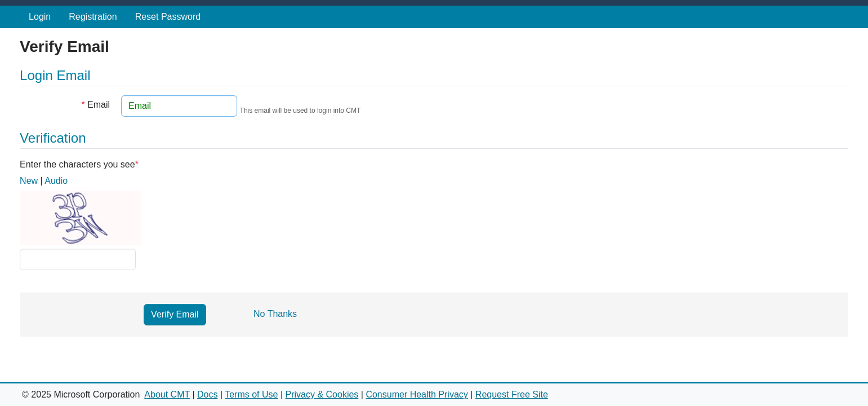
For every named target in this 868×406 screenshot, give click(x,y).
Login (40, 17)
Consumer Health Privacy (417, 394)
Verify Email (175, 314)
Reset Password (168, 17)
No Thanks (275, 314)
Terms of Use (251, 394)
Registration (93, 17)
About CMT (167, 394)
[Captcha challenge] (78, 259)
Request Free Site (512, 394)
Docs (207, 394)
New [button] (29, 181)
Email (95, 105)
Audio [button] (56, 181)
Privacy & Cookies (322, 394)
